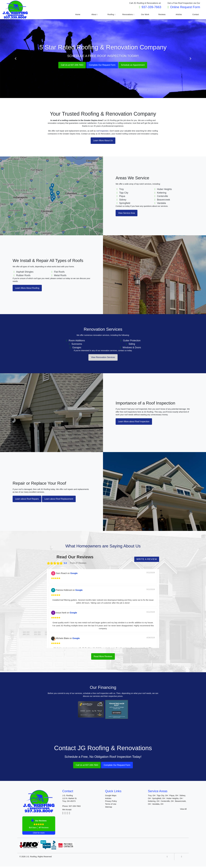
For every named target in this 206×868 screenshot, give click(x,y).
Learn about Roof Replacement (63, 500)
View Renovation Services (103, 358)
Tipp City (124, 193)
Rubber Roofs (23, 275)
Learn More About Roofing (29, 288)
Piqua (122, 196)
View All (183, 810)
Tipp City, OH (162, 797)
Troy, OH (152, 797)
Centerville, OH (167, 803)
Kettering (162, 193)
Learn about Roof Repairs (28, 500)
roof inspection (102, 131)
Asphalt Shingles (25, 272)
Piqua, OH (174, 797)
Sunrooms (77, 344)
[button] (15, 59)
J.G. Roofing (31, 858)
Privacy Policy (111, 803)
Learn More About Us (103, 141)
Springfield (125, 203)
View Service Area (127, 213)
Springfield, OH (159, 800)
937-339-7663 (151, 7)
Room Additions (77, 341)
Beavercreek (163, 200)
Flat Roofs (59, 272)
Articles (108, 800)
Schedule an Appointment (136, 65)
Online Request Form (185, 7)
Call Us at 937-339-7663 (69, 65)
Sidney (123, 200)
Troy (121, 189)
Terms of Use (111, 805)
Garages (77, 348)
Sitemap (109, 808)
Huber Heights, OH (174, 800)
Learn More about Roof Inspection (136, 422)
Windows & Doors (132, 348)
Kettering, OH (154, 803)
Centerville (162, 196)
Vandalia (161, 203)
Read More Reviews (103, 657)
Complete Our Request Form (102, 65)
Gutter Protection (132, 341)
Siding (132, 344)
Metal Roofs (60, 275)
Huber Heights (164, 189)
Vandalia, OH (158, 805)
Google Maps (111, 797)
